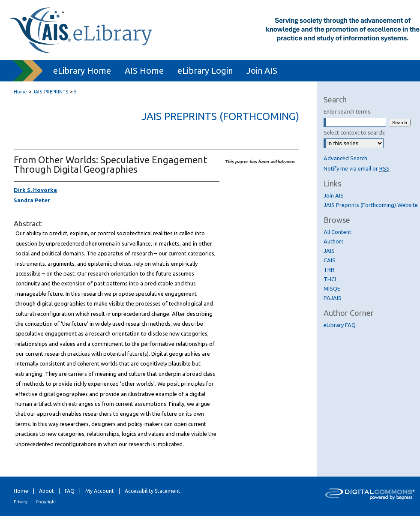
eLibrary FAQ (340, 325)
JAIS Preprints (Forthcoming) (220, 116)
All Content (337, 232)
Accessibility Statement (153, 491)
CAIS (330, 260)
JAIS (329, 251)
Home (20, 92)
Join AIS (334, 195)
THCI (330, 279)
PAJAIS (333, 298)
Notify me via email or (357, 168)
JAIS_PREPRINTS (50, 92)
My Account (100, 491)
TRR (329, 270)
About (46, 491)
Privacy (21, 502)
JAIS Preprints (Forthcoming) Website (371, 205)
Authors (334, 241)
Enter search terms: (348, 111)
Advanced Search (345, 158)
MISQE (332, 288)
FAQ (70, 491)
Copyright (46, 502)
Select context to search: (354, 132)
